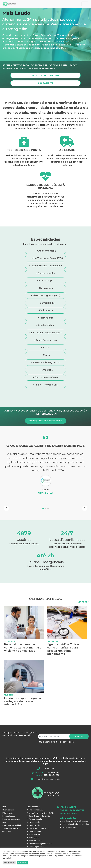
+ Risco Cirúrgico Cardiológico (45, 266)
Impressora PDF (68, 819)
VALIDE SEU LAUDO (68, 805)
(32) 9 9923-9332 (51, 767)
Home (5, 799)
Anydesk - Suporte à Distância (74, 813)
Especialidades (9, 808)
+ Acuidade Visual (45, 325)
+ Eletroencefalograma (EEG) (45, 333)
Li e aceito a (57, 734)
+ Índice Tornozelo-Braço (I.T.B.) (45, 258)
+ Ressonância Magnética (45, 362)
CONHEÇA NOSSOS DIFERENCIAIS (46, 421)
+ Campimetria (45, 288)
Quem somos (8, 802)
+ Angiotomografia (45, 251)
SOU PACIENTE (46, 83)
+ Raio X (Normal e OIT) (45, 385)
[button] (6, 500)
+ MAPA (45, 355)
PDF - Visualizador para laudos (74, 816)
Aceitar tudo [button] (22, 863)
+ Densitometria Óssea (45, 377)
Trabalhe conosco (10, 820)
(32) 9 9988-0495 (51, 764)
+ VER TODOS (82, 594)
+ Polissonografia (45, 273)
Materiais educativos (11, 811)
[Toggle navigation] (85, 4)
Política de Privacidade (12, 817)
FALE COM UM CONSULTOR (45, 75)
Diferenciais (8, 805)
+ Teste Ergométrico (45, 340)
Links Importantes (68, 810)
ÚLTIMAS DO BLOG (46, 591)
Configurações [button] (9, 863)
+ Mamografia (45, 318)
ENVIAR (79, 728)
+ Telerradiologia (45, 303)
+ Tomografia (45, 370)
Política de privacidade (63, 734)
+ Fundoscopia (45, 281)
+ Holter (45, 348)
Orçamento (7, 823)
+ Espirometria (45, 310)
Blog (4, 814)
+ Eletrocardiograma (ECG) (45, 295)
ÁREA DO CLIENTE (68, 799)
